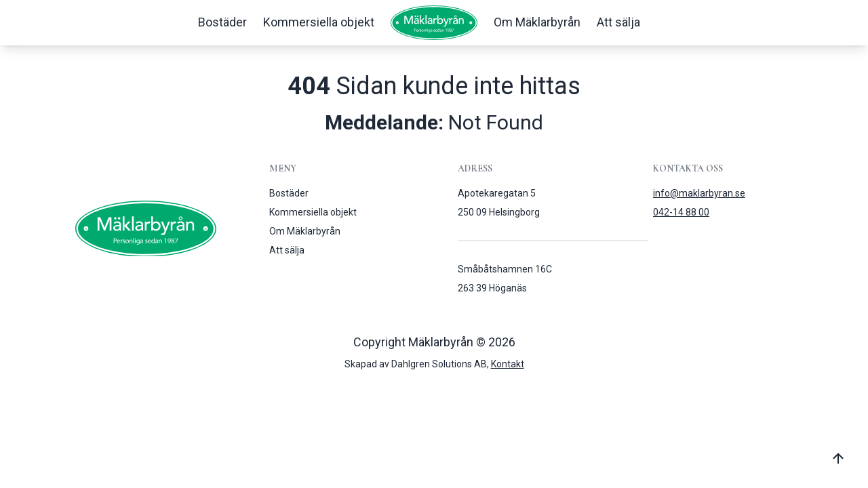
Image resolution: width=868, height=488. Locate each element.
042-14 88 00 (681, 212)
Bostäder (222, 22)
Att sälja (618, 22)
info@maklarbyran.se (699, 193)
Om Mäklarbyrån (537, 22)
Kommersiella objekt (319, 22)
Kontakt (508, 364)
